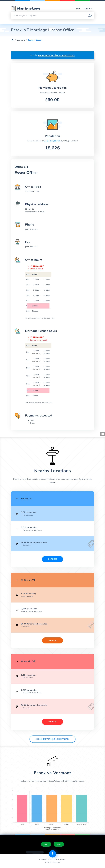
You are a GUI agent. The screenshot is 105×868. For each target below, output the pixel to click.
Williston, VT (28, 580)
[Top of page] (52, 854)
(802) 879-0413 (31, 229)
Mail (59, 844)
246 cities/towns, (52, 141)
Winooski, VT (28, 661)
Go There (52, 559)
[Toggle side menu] (103, 434)
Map (78, 9)
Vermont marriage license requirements (56, 55)
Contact (88, 9)
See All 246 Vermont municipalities (52, 739)
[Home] (12, 40)
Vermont (21, 40)
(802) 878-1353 (31, 247)
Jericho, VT (27, 499)
